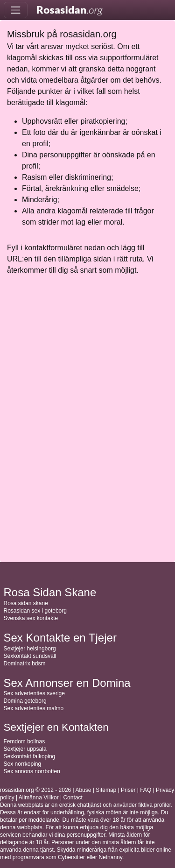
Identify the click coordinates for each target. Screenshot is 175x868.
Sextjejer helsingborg (30, 649)
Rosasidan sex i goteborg (35, 611)
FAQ (146, 790)
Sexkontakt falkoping (30, 756)
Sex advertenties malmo (34, 708)
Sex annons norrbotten (32, 771)
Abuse (83, 790)
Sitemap (106, 790)
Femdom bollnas (24, 741)
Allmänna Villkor (39, 797)
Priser (128, 790)
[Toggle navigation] (16, 10)
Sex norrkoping (23, 764)
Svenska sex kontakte (31, 618)
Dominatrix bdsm (25, 663)
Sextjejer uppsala (25, 749)
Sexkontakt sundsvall (30, 656)
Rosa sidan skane (26, 603)
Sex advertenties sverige (34, 693)
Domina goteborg (25, 701)
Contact (73, 797)
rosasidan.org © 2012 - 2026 (35, 790)
